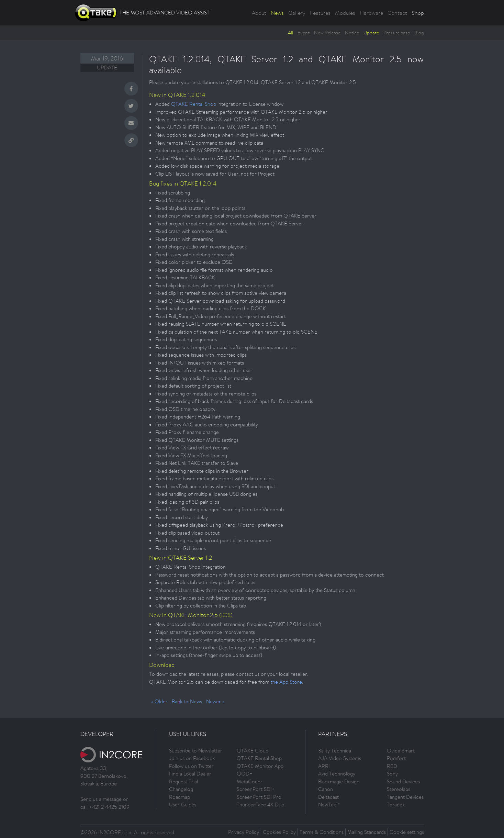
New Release (327, 33)
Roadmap (180, 797)
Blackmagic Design (339, 781)
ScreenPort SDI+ (256, 789)
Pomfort (396, 758)
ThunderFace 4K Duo (261, 805)
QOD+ (245, 774)
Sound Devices (403, 781)
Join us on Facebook (192, 758)
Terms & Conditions (322, 832)
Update (371, 33)
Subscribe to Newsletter (196, 751)
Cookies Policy (279, 832)
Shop (418, 13)
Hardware (371, 13)
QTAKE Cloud (253, 751)
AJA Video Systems (340, 758)
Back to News (187, 701)
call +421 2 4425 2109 (105, 807)
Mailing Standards (367, 832)
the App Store (286, 682)
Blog (419, 33)
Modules (345, 13)
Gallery (297, 13)
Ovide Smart (401, 751)
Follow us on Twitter (191, 766)
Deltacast (328, 797)
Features (320, 13)
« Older (159, 701)
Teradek (396, 805)
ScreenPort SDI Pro (259, 797)
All (290, 33)
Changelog (181, 789)
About (259, 13)
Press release (397, 33)
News (277, 13)
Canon (326, 789)
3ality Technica (335, 751)
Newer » (215, 701)
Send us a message (101, 799)
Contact (397, 13)
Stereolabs (399, 789)
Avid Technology (337, 774)
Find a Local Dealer (190, 774)
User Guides (183, 805)
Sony (392, 774)
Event (304, 33)
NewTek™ (329, 805)
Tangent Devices (405, 797)
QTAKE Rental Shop (194, 104)
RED (392, 766)
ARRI (324, 766)
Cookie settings (407, 832)
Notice (352, 33)
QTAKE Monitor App (260, 766)
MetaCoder (250, 781)
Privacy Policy (244, 832)
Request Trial (183, 781)
